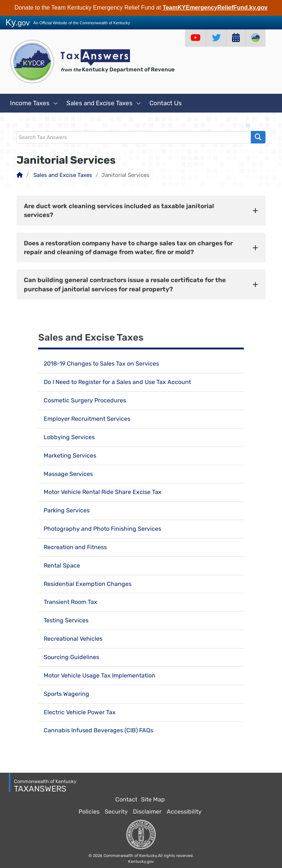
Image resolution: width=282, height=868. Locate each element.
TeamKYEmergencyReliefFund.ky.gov (215, 8)
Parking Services (67, 510)
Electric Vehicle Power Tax (80, 712)
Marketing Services (70, 456)
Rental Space (62, 565)
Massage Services (68, 474)
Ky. (18, 22)
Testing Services (66, 620)
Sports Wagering (66, 694)
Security (116, 812)
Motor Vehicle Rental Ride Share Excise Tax (103, 492)
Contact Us (166, 103)
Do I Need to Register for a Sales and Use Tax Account (117, 382)
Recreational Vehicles (73, 639)
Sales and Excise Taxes (104, 103)
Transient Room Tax (70, 602)
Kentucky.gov (141, 862)
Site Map (153, 799)
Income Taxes (34, 103)
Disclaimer (147, 812)
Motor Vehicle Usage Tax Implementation (100, 675)
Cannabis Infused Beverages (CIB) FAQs (98, 730)
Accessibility (184, 812)
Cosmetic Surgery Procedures (85, 400)
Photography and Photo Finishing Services (102, 529)
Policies (89, 812)
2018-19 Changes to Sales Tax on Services (101, 364)
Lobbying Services (69, 437)
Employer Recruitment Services (87, 419)
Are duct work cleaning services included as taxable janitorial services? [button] (119, 210)
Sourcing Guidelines (71, 657)
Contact (126, 799)
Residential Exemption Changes (88, 584)
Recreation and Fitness (75, 547)
